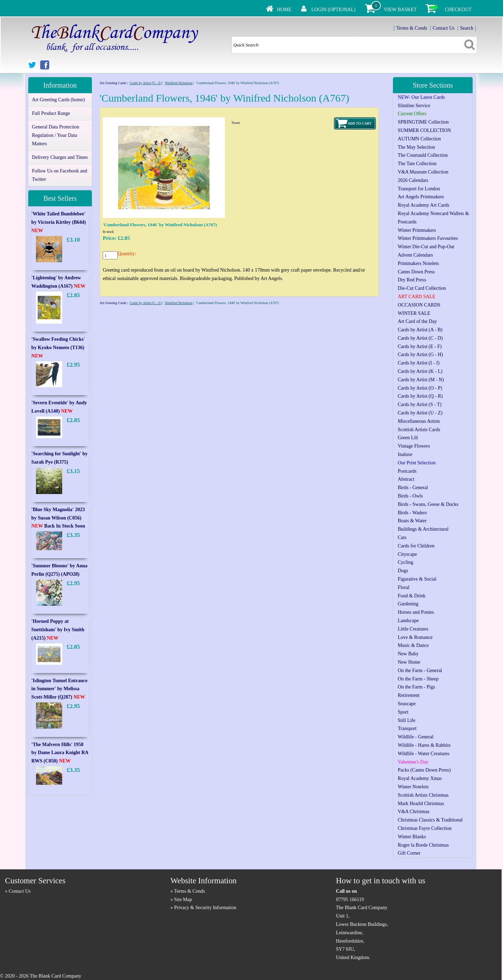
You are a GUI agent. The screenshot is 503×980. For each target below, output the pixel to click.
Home (284, 10)
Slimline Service (414, 106)
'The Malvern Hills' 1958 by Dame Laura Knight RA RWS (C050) (60, 753)
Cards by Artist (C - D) (420, 338)
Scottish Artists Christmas (423, 795)
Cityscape (407, 554)
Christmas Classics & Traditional (430, 820)
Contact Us (444, 28)
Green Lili (408, 438)
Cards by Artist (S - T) (420, 404)
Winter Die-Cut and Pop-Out (426, 247)
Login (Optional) (333, 10)
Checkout (458, 10)
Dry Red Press (412, 280)
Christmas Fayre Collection (425, 828)
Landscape (408, 621)
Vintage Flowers (414, 446)
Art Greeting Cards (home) (59, 100)
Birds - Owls (410, 496)
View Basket (400, 10)
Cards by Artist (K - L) (420, 371)
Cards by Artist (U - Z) (145, 83)
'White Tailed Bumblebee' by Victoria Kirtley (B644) (59, 222)
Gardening (408, 604)
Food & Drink (412, 596)
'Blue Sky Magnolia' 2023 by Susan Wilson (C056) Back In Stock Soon (58, 518)
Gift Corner (409, 853)
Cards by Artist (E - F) (420, 347)
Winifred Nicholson (179, 83)
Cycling (406, 562)
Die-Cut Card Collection (422, 288)
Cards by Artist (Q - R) (420, 396)
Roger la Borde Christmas (423, 845)
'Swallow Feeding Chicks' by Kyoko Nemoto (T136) (58, 348)
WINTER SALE (414, 313)
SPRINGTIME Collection (423, 122)
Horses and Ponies (416, 612)
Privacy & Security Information (205, 908)
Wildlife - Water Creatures (424, 754)
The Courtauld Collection (423, 155)
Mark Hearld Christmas (421, 804)
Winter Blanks (412, 837)
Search (467, 28)
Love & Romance (415, 637)
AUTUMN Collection (419, 139)
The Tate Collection (417, 164)
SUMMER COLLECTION (424, 130)
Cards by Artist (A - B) (420, 330)
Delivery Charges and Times (60, 157)
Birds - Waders (412, 513)
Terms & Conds (412, 28)
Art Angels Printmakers (421, 197)
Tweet (235, 123)
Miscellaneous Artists (419, 421)
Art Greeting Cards (113, 83)
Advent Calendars (415, 255)
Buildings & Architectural (423, 529)
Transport (407, 728)
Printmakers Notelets (418, 263)
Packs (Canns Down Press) (424, 770)
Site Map (183, 900)
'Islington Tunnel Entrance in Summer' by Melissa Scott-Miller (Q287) (59, 689)
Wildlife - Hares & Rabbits (424, 745)
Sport (403, 712)
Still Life (407, 720)
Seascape (407, 704)
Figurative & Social (417, 579)
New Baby (408, 654)
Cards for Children (416, 546)
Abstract (406, 479)
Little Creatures (413, 629)
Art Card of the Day (417, 321)
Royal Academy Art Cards (424, 205)
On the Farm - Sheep (418, 679)
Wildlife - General (416, 737)
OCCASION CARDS (419, 305)
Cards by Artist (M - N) (421, 380)
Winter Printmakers (417, 230)
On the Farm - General (420, 670)
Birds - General (413, 488)
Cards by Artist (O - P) (420, 388)
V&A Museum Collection (423, 172)
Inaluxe (405, 454)
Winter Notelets (413, 787)
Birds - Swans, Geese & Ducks (428, 504)
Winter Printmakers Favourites (428, 238)
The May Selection (417, 147)
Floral (404, 587)
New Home (409, 662)
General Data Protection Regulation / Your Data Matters (56, 135)
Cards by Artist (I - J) (419, 363)
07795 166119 (350, 900)
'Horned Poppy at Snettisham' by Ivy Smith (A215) (58, 630)
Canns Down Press (416, 272)
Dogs (403, 571)
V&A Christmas (414, 812)
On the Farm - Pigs (417, 687)
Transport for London (419, 189)
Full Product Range (51, 113)
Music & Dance (413, 645)
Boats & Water (412, 521)
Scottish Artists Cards (419, 430)
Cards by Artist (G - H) (421, 355)
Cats (402, 537)
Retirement (409, 695)
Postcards (407, 471)
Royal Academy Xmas (420, 778)
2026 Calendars (413, 180)
